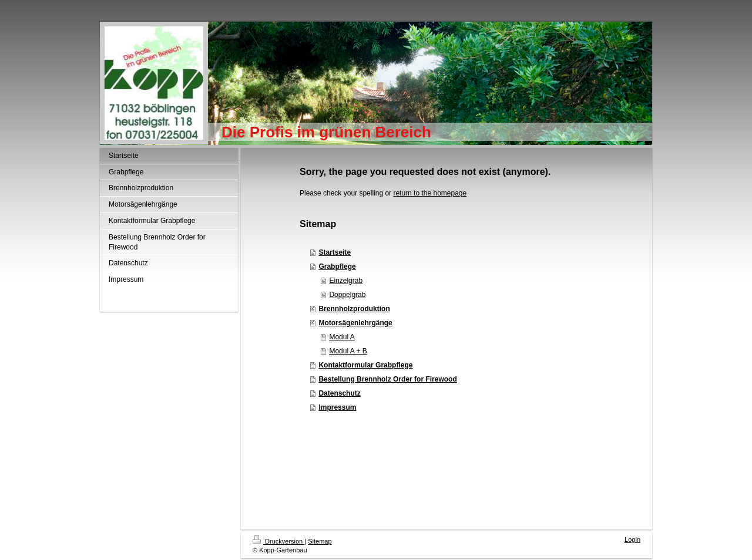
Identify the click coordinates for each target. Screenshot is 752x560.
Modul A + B (348, 351)
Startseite (335, 252)
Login (632, 539)
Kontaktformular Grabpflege (365, 365)
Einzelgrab (346, 281)
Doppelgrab (347, 295)
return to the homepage (430, 193)
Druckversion (278, 541)
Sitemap (320, 541)
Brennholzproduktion (354, 309)
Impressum (337, 407)
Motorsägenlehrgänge (355, 323)
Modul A (342, 337)
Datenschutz (339, 393)
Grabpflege (337, 266)
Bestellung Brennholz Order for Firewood (387, 379)
